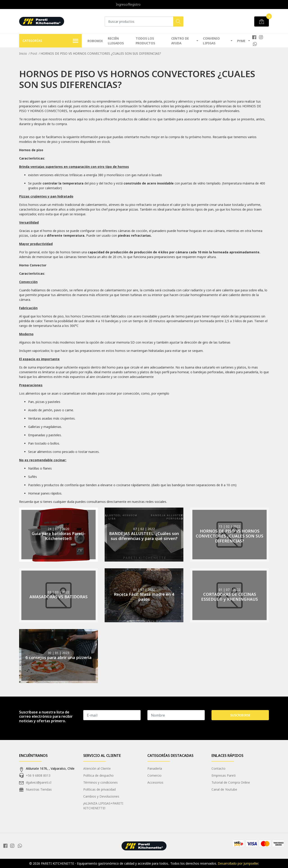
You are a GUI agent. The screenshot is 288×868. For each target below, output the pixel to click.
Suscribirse (240, 715)
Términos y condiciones (100, 782)
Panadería (155, 768)
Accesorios (155, 782)
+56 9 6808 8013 (38, 775)
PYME (241, 41)
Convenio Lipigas (211, 41)
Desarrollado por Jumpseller (238, 863)
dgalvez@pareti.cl (39, 782)
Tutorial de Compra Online (231, 782)
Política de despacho (98, 775)
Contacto (218, 768)
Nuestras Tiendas (39, 789)
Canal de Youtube (224, 789)
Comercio (154, 775)
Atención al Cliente (97, 768)
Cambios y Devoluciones (101, 796)
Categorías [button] (50, 41)
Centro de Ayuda (180, 41)
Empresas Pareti (224, 775)
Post (34, 53)
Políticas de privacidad (99, 789)
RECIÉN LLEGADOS (116, 41)
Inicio (23, 53)
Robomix (95, 41)
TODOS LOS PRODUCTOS (145, 41)
